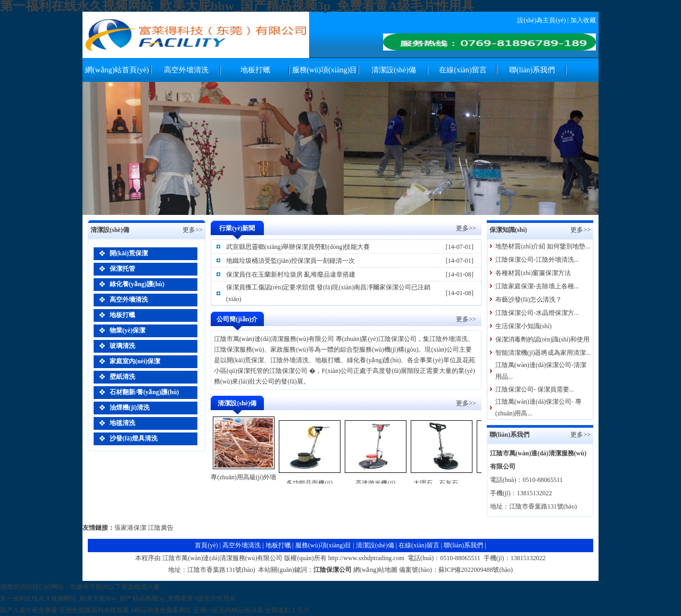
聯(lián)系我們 (532, 70)
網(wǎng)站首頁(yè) (117, 70)
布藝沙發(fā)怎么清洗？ (529, 299)
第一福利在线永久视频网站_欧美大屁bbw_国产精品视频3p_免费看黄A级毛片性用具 (118, 598)
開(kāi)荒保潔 (129, 253)
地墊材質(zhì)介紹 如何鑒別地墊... (543, 246)
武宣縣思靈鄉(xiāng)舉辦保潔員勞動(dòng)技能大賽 (298, 247)
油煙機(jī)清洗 (130, 407)
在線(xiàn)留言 (463, 70)
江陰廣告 (161, 528)
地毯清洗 (122, 423)
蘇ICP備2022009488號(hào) (476, 570)
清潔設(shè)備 (394, 70)
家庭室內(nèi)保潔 (135, 361)
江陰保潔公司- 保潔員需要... (535, 389)
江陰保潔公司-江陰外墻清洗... (537, 260)
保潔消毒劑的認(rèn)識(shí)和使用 (542, 339)
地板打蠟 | (280, 545)
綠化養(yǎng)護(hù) (137, 284)
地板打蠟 (255, 70)
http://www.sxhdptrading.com (366, 558)
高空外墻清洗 (186, 70)
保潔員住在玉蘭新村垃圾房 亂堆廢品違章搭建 (291, 274)
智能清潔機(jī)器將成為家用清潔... (543, 353)
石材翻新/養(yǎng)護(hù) (144, 392)
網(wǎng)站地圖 (376, 570)
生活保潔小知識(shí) (524, 326)
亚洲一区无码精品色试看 (228, 610)
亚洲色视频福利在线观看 (94, 610)
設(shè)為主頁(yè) (541, 20)
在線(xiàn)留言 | (421, 545)
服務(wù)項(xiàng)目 (325, 70)
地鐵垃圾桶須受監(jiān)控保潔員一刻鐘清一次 (290, 261)
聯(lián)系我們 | (465, 545)
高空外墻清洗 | (244, 545)
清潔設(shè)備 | (377, 545)
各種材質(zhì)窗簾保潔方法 (533, 273)
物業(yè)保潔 (127, 330)
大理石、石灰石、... (441, 483)
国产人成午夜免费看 (29, 610)
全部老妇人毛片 (287, 610)
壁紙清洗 (122, 377)
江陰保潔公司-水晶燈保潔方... (537, 313)
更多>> (466, 228)
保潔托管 (122, 269)
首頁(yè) (206, 545)
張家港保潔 (130, 528)
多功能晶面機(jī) (309, 483)
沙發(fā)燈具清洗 (134, 438)
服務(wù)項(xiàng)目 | (326, 545)
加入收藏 (583, 20)
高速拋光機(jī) (375, 483)
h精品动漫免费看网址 (161, 610)
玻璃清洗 (122, 346)
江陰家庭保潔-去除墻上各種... (537, 286)
